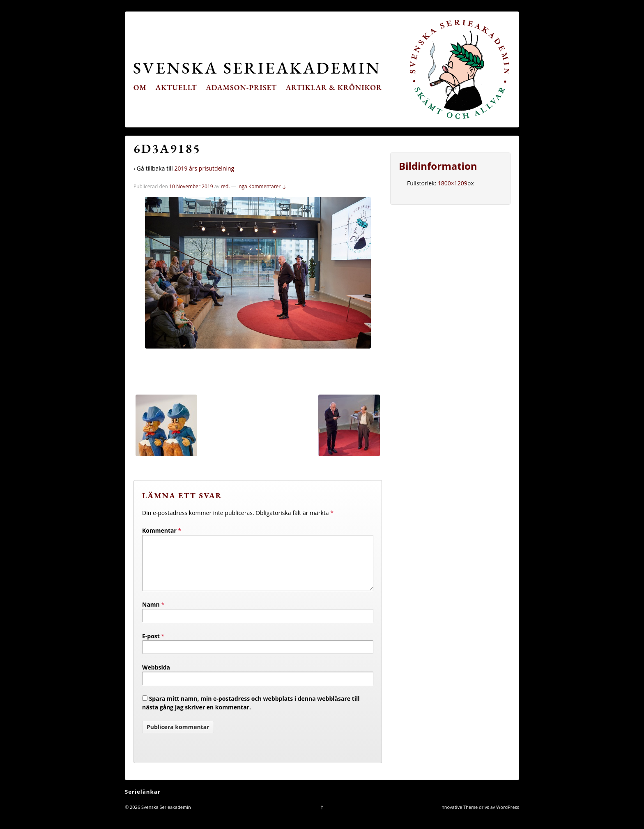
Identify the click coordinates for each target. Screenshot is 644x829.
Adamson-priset (241, 87)
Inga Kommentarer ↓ (262, 186)
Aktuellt (176, 87)
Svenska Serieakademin (257, 68)
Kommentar (162, 530)
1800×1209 (453, 183)
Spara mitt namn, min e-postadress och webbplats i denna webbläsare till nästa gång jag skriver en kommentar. (251, 713)
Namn (151, 614)
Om (140, 87)
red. (225, 186)
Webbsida (156, 677)
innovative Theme (459, 817)
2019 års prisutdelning (204, 168)
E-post (151, 646)
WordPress (508, 817)
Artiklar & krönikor (334, 87)
